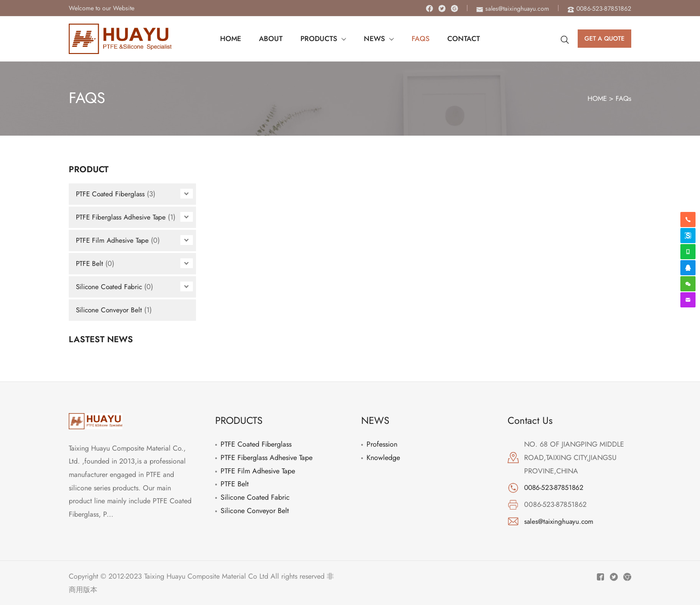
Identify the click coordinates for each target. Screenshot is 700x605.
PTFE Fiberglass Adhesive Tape (122, 217)
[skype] (688, 236)
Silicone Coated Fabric (110, 287)
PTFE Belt (90, 263)
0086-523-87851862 (555, 487)
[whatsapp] (688, 252)
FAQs (623, 98)
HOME (596, 98)
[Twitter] (442, 8)
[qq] (688, 268)
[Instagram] (454, 8)
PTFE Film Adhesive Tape (113, 240)
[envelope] (513, 8)
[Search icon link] (565, 39)
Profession (382, 444)
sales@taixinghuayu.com (560, 521)
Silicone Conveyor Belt (110, 310)
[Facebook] (429, 8)
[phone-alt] (599, 8)
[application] (343, 39)
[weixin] (688, 284)
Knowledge (383, 458)
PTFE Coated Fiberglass (111, 194)
